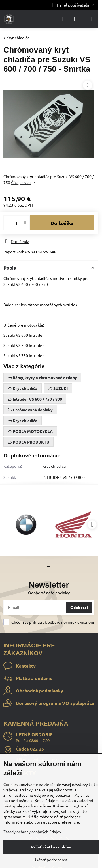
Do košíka (62, 223)
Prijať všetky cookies (51, 847)
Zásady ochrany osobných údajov (32, 832)
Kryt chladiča (54, 466)
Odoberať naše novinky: (49, 593)
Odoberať (79, 607)
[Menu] (91, 19)
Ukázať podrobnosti (51, 860)
